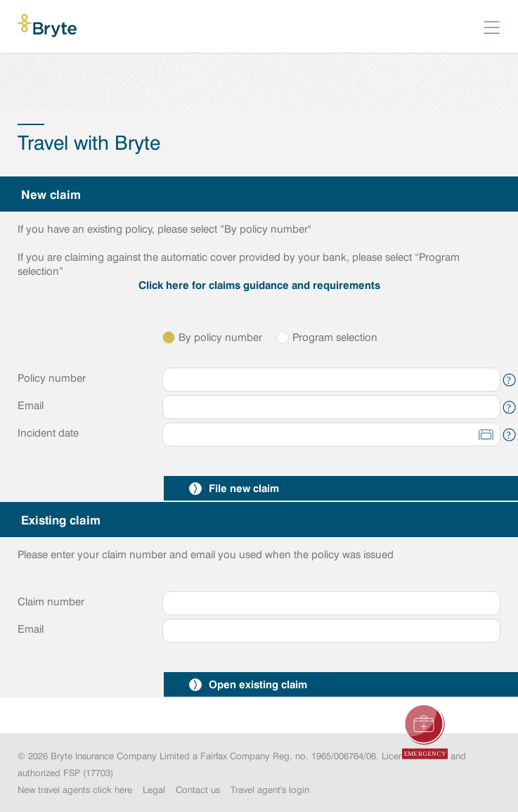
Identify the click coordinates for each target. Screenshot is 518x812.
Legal (154, 790)
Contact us (198, 790)
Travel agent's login (270, 790)
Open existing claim (248, 684)
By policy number (212, 337)
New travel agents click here (75, 790)
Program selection (327, 337)
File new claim (234, 488)
